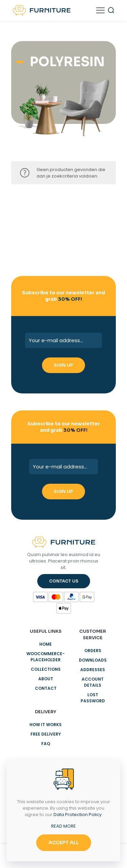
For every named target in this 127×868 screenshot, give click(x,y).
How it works (46, 725)
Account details (93, 682)
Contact (46, 688)
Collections (46, 669)
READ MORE (63, 826)
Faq (46, 744)
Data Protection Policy (78, 815)
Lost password (93, 698)
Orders (93, 651)
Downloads (93, 660)
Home (46, 644)
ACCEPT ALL (64, 843)
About (46, 679)
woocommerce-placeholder (46, 657)
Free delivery (46, 734)
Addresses (93, 670)
